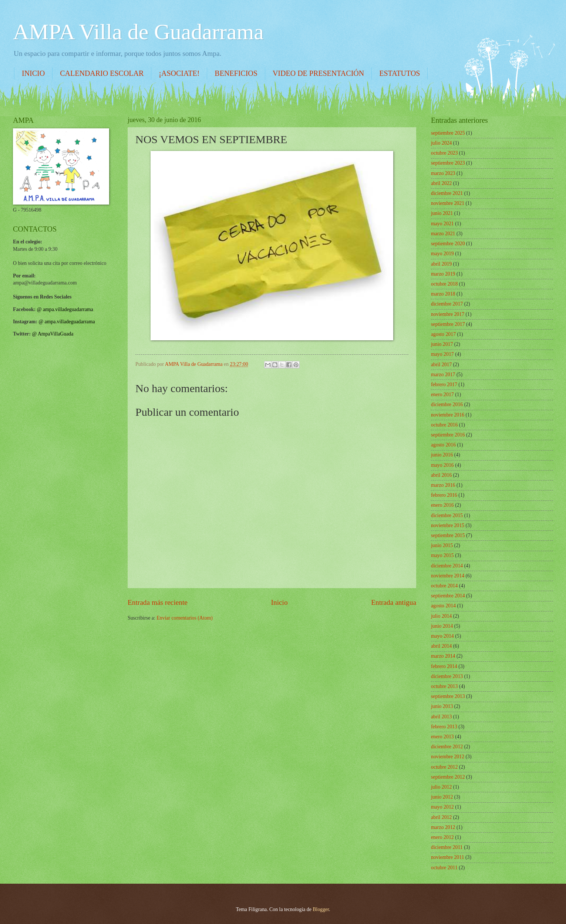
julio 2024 (441, 143)
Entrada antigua (394, 602)
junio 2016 (442, 455)
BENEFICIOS (236, 73)
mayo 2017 (442, 354)
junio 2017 (442, 344)
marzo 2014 (443, 656)
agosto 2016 (443, 445)
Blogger (321, 909)
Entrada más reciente (158, 602)
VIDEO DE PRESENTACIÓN (318, 73)
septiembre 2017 (448, 324)
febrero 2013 (444, 727)
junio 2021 (442, 213)
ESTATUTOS (400, 73)
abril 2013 (441, 717)
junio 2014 (442, 626)
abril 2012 (441, 817)
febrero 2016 (444, 495)
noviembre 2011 (448, 857)
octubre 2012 (444, 767)
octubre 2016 (444, 425)
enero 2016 (442, 505)
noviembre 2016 (448, 415)
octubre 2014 (444, 586)
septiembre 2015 (448, 535)
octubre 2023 (444, 153)
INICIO (33, 73)
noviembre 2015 (448, 525)
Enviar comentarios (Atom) (185, 618)
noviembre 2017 (448, 314)
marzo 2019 (443, 274)
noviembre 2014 (448, 576)
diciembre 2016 (447, 404)
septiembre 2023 (448, 163)
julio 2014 (441, 616)
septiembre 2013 (448, 696)
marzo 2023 (443, 173)
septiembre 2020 (448, 244)
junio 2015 (442, 545)
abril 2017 (441, 365)
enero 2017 (442, 394)
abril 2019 (441, 264)
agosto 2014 (443, 606)
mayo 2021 (442, 224)
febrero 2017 (444, 385)
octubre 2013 (444, 686)
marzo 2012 (443, 827)
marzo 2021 (443, 234)
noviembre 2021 (448, 203)
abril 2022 (441, 183)
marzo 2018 (443, 294)
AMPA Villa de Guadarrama (138, 32)
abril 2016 (441, 475)
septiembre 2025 (448, 133)
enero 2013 (442, 737)
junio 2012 (442, 797)
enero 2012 (442, 837)
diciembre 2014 (447, 566)
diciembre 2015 (447, 515)
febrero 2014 (444, 666)
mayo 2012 (442, 807)
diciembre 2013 (447, 676)
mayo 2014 (442, 636)
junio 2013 (442, 706)
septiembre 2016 (448, 435)
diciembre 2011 (447, 847)
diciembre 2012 (447, 747)
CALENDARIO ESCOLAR (102, 73)
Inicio (279, 602)
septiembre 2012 (448, 777)
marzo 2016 (443, 485)
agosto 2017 (443, 334)
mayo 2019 (442, 254)
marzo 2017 (443, 375)
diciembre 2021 (447, 193)
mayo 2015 (442, 555)
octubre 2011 (444, 868)
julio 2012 (441, 787)
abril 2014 (441, 646)
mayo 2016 (442, 465)
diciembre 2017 (447, 304)
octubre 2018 (444, 284)
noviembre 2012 (448, 757)
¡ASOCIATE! (179, 73)
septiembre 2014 (448, 596)
